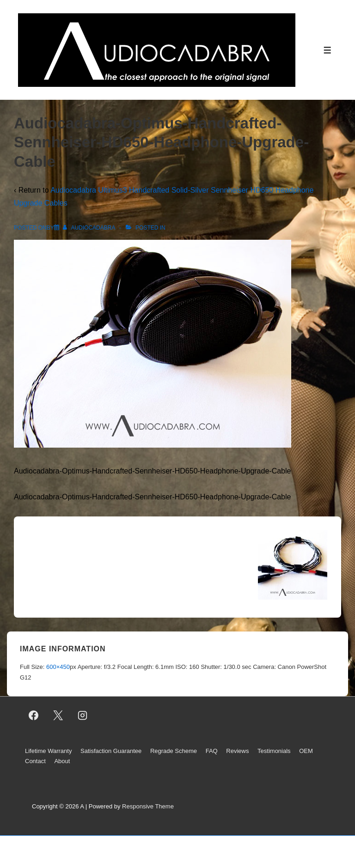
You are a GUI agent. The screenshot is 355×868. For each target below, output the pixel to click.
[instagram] (83, 716)
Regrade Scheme (174, 751)
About (62, 761)
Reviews (237, 751)
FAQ (212, 751)
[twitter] (58, 716)
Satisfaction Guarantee (111, 751)
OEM (306, 751)
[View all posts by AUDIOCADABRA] (90, 228)
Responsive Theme (148, 806)
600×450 (58, 667)
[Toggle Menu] (327, 50)
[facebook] (34, 716)
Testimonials (274, 751)
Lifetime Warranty (48, 751)
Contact (35, 761)
